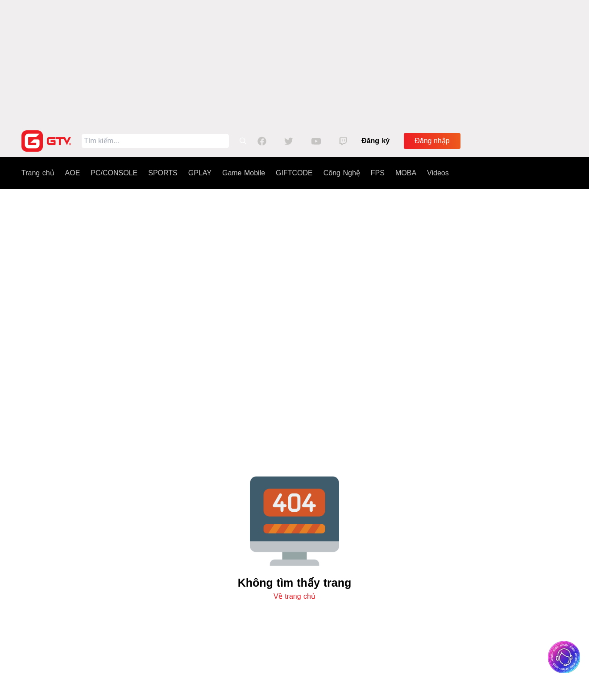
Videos (438, 173)
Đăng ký (375, 141)
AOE (73, 173)
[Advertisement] (294, 62)
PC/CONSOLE (114, 173)
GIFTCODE (294, 173)
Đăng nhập (432, 141)
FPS (378, 173)
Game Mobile (244, 173)
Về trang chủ (294, 596)
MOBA (406, 173)
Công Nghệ (342, 173)
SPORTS (163, 173)
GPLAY (200, 173)
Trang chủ (38, 173)
